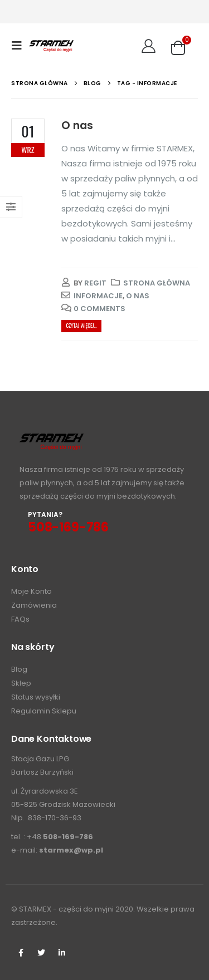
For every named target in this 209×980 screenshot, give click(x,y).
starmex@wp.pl (71, 850)
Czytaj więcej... (81, 326)
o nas (138, 296)
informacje (98, 296)
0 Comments (99, 309)
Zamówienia (34, 605)
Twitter (41, 953)
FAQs (20, 619)
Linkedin (62, 953)
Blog (19, 669)
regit (95, 283)
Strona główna (157, 283)
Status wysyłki (36, 697)
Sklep (21, 683)
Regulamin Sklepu (44, 711)
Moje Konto (31, 591)
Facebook (21, 953)
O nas (77, 125)
